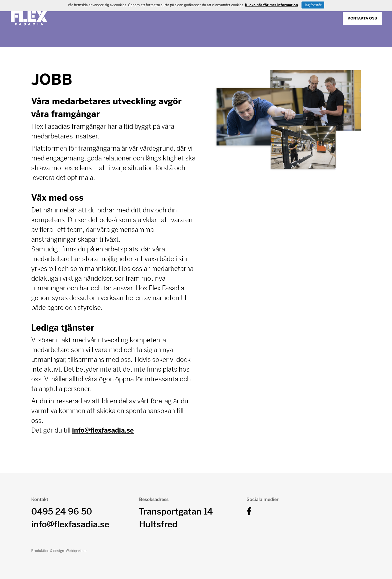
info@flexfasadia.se (103, 430)
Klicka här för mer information (271, 5)
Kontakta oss (362, 18)
